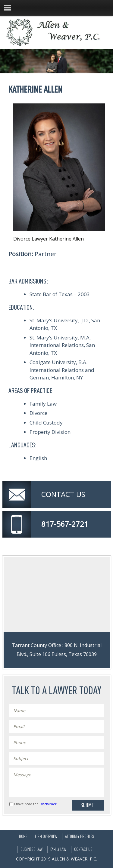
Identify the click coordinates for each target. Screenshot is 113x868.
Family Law (58, 849)
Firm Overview (46, 836)
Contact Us (83, 849)
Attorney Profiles (80, 836)
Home (23, 836)
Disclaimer (48, 804)
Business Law (31, 849)
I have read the (35, 804)
